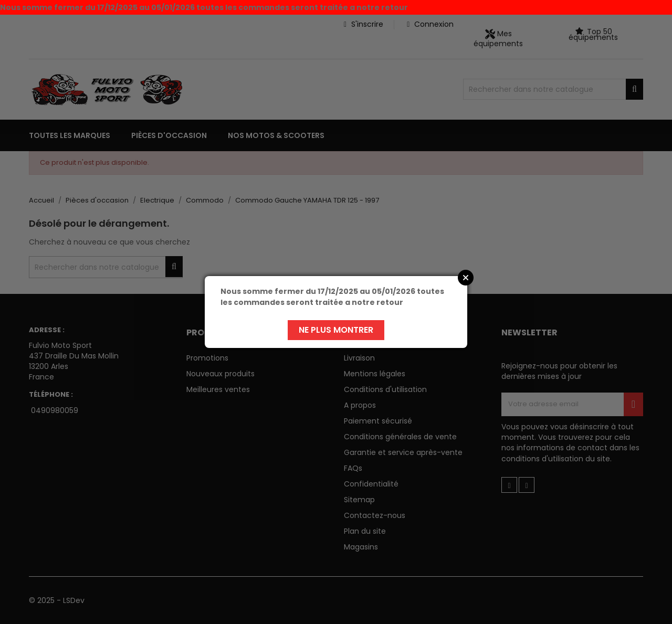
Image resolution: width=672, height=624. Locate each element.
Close (466, 278)
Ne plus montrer (336, 330)
